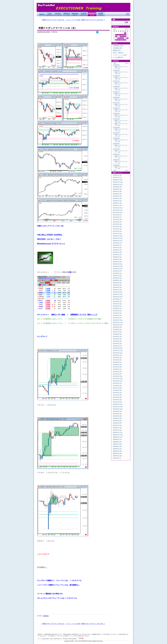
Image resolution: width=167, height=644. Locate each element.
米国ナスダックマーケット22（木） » (93, 20)
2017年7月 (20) (117, 220)
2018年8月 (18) (117, 189)
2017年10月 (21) (118, 213)
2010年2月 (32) (117, 428)
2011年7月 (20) (117, 388)
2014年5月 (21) (117, 308)
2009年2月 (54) (117, 456)
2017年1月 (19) (117, 234)
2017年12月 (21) (118, 208)
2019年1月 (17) (117, 177)
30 (125, 40)
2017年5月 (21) (117, 224)
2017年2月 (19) (117, 231)
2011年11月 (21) (118, 379)
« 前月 (115, 29)
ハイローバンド (83, 14)
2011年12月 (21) (118, 376)
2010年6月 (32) (117, 418)
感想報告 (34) (117, 50)
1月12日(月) (116, 133)
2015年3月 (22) (117, 285)
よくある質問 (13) (118, 57)
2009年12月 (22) (118, 432)
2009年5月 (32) (117, 449)
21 (121, 38)
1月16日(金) (116, 114)
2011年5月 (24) (117, 393)
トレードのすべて (58, 14)
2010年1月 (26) (117, 430)
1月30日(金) (116, 65)
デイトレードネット (42, 14)
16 (125, 36)
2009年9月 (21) (117, 439)
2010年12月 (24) (118, 404)
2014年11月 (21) (118, 294)
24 (127, 38)
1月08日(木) (116, 144)
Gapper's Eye (75, 14)
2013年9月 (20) (117, 327)
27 (119, 40)
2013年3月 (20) (117, 341)
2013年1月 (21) (117, 346)
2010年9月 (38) (117, 411)
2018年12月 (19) (118, 180)
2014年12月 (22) (118, 292)
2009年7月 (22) (117, 444)
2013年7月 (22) (117, 332)
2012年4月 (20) (117, 367)
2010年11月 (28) (118, 407)
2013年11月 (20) (118, 322)
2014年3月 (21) (117, 313)
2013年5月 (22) (117, 337)
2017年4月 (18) (117, 227)
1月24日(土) (116, 92)
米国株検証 (46, 616)
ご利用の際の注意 (128, 14)
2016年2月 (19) (117, 259)
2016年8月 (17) (117, 245)
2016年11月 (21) (118, 238)
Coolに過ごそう (49, 14)
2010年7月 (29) (117, 416)
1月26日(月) (116, 87)
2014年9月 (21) (117, 299)
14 (121, 36)
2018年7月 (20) (117, 191)
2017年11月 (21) (118, 210)
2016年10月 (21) (118, 241)
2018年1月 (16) (117, 206)
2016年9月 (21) (117, 243)
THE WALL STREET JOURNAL (50, 235)
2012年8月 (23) (117, 358)
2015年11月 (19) (118, 266)
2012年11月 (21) (118, 351)
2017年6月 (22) (117, 222)
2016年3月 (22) (117, 257)
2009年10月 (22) (118, 437)
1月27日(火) (116, 81)
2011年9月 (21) (117, 383)
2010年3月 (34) (117, 425)
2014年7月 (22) (117, 304)
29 (123, 40)
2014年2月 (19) (117, 315)
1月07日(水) (116, 149)
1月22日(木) (116, 97)
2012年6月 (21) (117, 362)
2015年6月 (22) (117, 278)
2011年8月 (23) (117, 386)
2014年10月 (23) (118, 297)
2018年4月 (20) (117, 199)
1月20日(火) (116, 108)
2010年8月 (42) (117, 414)
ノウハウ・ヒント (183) (120, 55)
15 (123, 36)
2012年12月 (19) (118, 348)
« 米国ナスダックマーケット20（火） (53, 20)
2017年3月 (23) (117, 229)
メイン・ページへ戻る (73, 20)
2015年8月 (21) (117, 273)
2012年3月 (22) (117, 369)
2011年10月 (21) (118, 381)
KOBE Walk (101, 14)
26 (116, 40)
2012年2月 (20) (117, 372)
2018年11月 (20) (118, 182)
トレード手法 (66, 14)
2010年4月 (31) (117, 423)
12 (116, 36)
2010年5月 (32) (117, 421)
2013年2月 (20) (117, 344)
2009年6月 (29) (117, 446)
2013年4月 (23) (117, 339)
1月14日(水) (116, 127)
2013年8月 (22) (117, 329)
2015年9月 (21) (117, 271)
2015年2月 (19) (117, 287)
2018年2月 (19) (117, 203)
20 (119, 38)
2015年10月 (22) (118, 269)
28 (121, 40)
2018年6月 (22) (117, 194)
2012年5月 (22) (117, 365)
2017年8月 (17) (117, 217)
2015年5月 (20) (117, 280)
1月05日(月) (116, 160)
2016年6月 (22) (117, 250)
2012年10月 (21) (118, 353)
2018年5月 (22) (117, 196)
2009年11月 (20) (118, 435)
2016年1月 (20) (117, 262)
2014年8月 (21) (117, 301)
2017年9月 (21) (117, 215)
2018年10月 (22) (118, 184)
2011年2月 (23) (117, 400)
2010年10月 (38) (118, 409)
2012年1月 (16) (117, 374)
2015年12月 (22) (118, 264)
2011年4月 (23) (117, 395)
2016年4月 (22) (117, 255)
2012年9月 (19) (117, 355)
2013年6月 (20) (117, 334)
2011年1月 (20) (117, 402)
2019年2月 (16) (117, 175)
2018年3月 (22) (117, 201)
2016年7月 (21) (117, 248)
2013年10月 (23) (118, 325)
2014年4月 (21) (117, 311)
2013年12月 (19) (118, 320)
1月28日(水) (116, 76)
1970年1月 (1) (117, 458)
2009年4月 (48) (117, 451)
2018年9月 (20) (117, 187)
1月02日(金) (116, 165)
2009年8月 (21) (117, 442)
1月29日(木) (116, 70)
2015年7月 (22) (117, 276)
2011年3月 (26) (117, 397)
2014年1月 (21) (117, 318)
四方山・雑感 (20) (118, 53)
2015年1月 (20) (117, 290)
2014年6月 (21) (117, 306)
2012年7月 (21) (117, 360)
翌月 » (127, 29)
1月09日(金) (116, 138)
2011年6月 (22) (117, 390)
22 (123, 38)
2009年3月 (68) (117, 453)
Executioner (92, 14)
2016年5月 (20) (117, 252)
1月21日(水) (116, 103)
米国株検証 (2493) (118, 46)
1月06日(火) (116, 154)
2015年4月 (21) (117, 283)
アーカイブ (118, 173)
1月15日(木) (116, 119)
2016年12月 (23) (118, 236)
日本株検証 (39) (117, 48)
